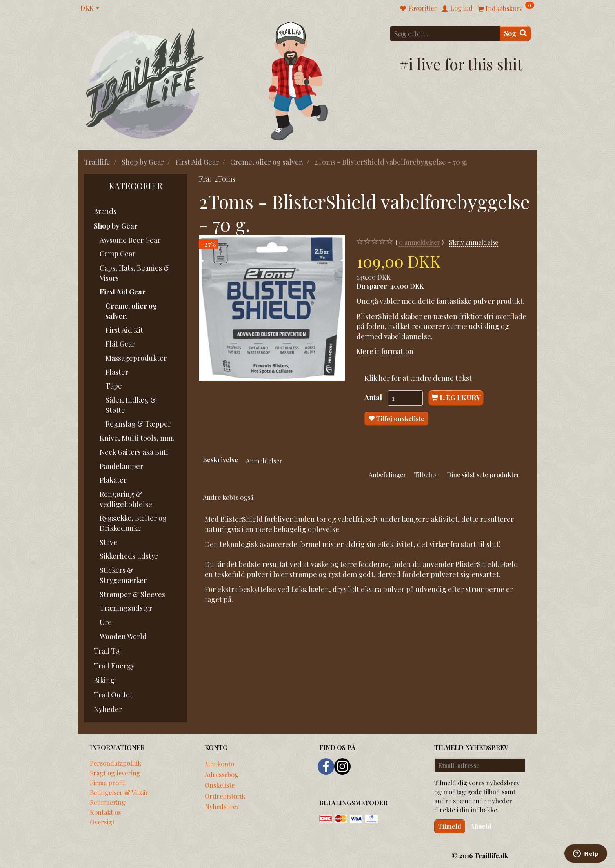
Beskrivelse (220, 459)
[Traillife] (145, 83)
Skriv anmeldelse (474, 242)
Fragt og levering (115, 773)
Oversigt (102, 822)
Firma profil (107, 783)
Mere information (385, 351)
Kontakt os (105, 812)
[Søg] (515, 34)
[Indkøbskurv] (506, 8)
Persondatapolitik (116, 763)
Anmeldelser (264, 461)
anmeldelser (419, 242)
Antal (374, 398)
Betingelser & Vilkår (119, 792)
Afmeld (481, 826)
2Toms (225, 179)
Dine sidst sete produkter (483, 474)
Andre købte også (228, 497)
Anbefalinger (388, 474)
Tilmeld (450, 826)
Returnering (108, 802)
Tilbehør (427, 474)
